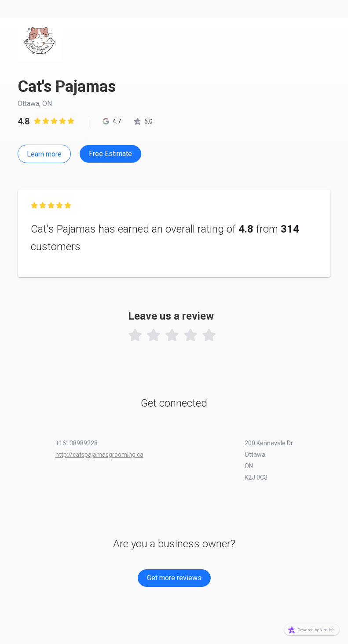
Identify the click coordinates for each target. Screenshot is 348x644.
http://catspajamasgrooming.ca (99, 455)
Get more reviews (174, 578)
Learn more (44, 154)
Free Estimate (110, 154)
